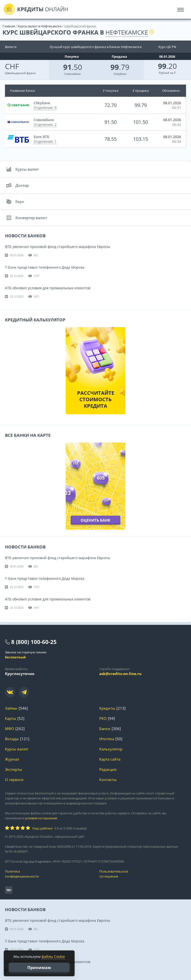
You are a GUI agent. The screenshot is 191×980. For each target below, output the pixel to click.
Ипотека (107, 739)
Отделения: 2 (45, 124)
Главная (9, 26)
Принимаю (39, 968)
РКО (103, 718)
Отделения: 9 (45, 108)
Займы (11, 708)
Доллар (18, 185)
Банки (105, 729)
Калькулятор (111, 749)
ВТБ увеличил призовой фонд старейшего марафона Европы (58, 247)
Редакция (108, 769)
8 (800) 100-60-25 (34, 642)
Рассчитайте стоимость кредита (96, 399)
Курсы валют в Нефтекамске (40, 26)
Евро (15, 201)
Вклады (12, 739)
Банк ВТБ (41, 137)
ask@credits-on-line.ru (120, 674)
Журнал (12, 759)
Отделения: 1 (45, 141)
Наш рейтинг (43, 828)
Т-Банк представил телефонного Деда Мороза (45, 267)
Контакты (108, 780)
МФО (10, 729)
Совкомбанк (72, 74)
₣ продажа (141, 91)
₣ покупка (111, 91)
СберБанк (120, 74)
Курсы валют (23, 169)
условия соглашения (41, 818)
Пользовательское (143, 874)
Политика (48, 874)
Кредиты (107, 708)
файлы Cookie (53, 956)
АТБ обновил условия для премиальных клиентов (48, 288)
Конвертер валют (27, 218)
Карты (11, 718)
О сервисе (14, 780)
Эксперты (14, 769)
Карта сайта (110, 759)
